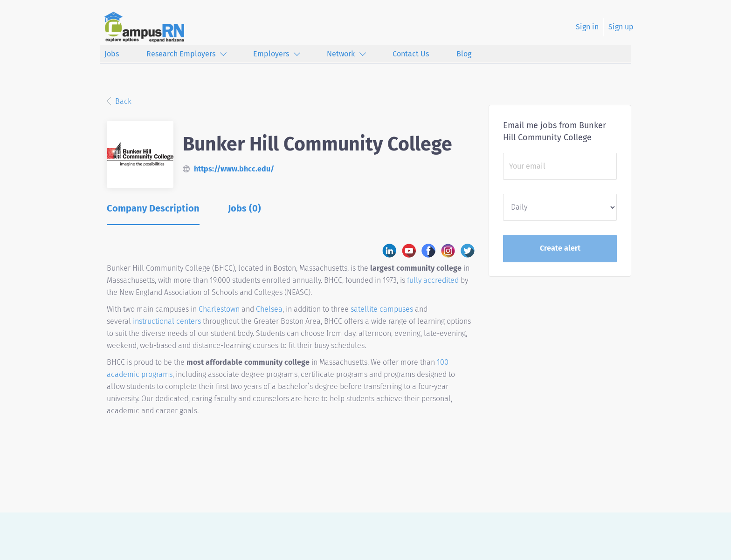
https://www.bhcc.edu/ (234, 169)
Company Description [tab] (153, 208)
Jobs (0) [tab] (245, 208)
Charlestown (220, 309)
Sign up (621, 27)
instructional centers (167, 321)
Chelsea (269, 309)
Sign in (587, 27)
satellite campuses (382, 309)
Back (122, 101)
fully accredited (433, 280)
